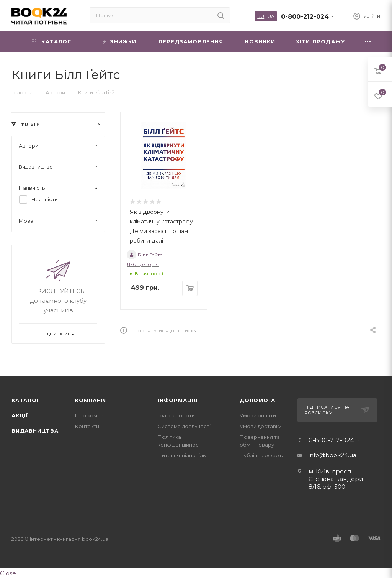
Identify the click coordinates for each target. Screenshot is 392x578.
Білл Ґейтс (145, 255)
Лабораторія (143, 264)
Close (8, 573)
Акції (20, 415)
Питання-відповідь (182, 455)
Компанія (91, 400)
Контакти (87, 426)
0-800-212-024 (305, 17)
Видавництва (35, 431)
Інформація (178, 400)
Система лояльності (184, 426)
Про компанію (93, 415)
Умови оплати (258, 415)
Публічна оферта (262, 455)
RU (261, 16)
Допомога (257, 400)
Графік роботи (176, 415)
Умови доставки (261, 426)
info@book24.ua (332, 455)
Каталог (26, 400)
